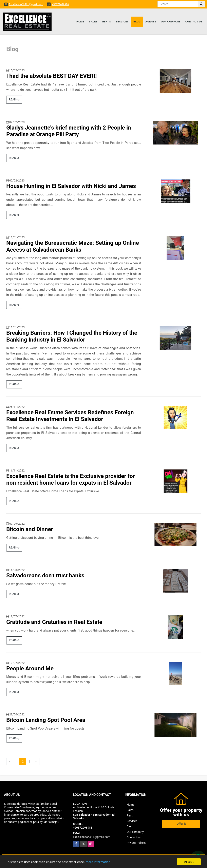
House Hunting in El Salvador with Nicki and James (71, 186)
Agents (151, 22)
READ (14, 99)
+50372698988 (60, 4)
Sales (93, 22)
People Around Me (30, 668)
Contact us (194, 22)
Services (122, 22)
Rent (130, 815)
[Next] (36, 762)
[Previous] (10, 762)
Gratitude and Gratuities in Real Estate (54, 622)
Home (80, 22)
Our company (171, 22)
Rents (107, 22)
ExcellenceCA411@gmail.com (26, 4)
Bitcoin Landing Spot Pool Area (46, 720)
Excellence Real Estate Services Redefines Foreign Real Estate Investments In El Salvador (70, 416)
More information (98, 862)
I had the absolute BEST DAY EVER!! (52, 76)
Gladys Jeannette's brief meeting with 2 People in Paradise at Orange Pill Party (69, 131)
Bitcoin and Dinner (30, 529)
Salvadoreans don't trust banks (45, 575)
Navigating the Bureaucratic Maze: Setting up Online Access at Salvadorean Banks (73, 246)
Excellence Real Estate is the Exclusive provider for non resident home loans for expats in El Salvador (71, 479)
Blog (137, 22)
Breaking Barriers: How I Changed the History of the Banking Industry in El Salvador (72, 336)
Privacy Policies (136, 843)
